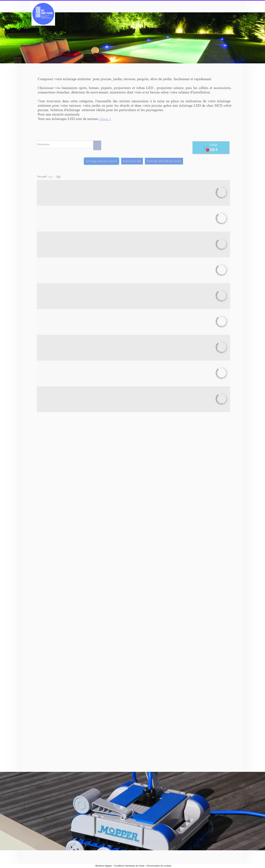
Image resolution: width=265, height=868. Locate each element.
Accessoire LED (132, 161)
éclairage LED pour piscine (102, 161)
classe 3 (105, 119)
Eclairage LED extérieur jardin (164, 161)
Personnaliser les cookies (159, 866)
